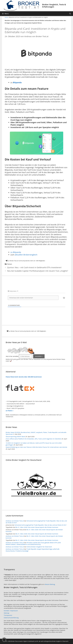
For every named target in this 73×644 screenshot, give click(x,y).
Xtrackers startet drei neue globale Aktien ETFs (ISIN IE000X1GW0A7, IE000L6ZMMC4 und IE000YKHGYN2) (33, 544)
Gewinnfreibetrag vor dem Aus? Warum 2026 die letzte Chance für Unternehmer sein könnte (36, 447)
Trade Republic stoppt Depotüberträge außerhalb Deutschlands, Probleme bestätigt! (33, 550)
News (10, 264)
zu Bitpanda (16, 252)
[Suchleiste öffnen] (70, 14)
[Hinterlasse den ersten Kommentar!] (33, 298)
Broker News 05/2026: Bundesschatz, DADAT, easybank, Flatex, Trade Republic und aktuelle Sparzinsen (36, 433)
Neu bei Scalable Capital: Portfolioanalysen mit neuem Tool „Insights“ (38, 271)
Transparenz (8, 615)
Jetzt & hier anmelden (12, 356)
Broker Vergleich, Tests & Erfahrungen (54, 6)
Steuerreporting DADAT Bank (15, 436)
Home (6, 17)
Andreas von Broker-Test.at (15, 521)
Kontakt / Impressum (11, 611)
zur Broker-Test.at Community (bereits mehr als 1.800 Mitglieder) (25, 261)
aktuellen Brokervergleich (26, 255)
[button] (4, 640)
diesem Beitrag (50, 584)
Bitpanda (17, 82)
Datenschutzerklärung (11, 618)
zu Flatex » (10, 411)
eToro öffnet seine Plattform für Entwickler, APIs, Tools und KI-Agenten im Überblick (33, 439)
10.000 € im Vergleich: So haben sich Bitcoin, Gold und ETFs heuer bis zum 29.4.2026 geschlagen (34, 444)
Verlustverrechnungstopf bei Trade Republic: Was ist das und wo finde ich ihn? (36, 522)
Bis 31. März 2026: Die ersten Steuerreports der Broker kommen (37, 527)
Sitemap (7, 613)
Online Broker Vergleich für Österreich (39, 547)
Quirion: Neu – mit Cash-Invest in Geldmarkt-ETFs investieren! (34, 267)
